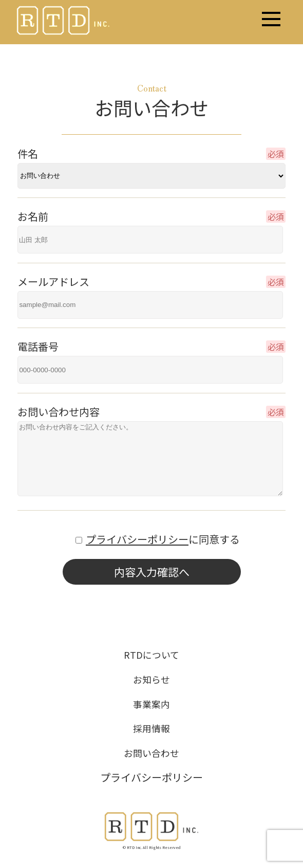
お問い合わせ (151, 753)
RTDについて (151, 655)
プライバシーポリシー (137, 539)
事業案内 (151, 704)
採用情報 (151, 728)
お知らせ (151, 679)
